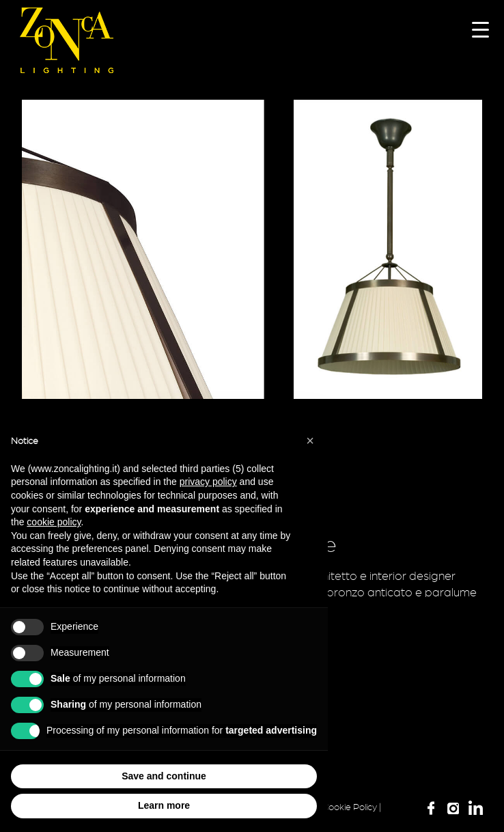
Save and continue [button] (164, 776)
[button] (310, 441)
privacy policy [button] (208, 482)
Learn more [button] (164, 805)
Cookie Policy (350, 807)
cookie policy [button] (54, 522)
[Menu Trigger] (480, 29)
